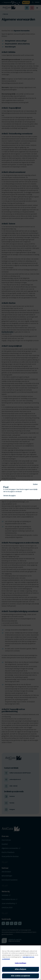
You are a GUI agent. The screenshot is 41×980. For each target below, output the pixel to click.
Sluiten (35, 484)
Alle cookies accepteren (21, 976)
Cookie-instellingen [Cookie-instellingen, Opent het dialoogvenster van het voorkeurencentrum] (20, 963)
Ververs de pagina (9, 496)
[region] (20, 963)
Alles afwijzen (21, 969)
